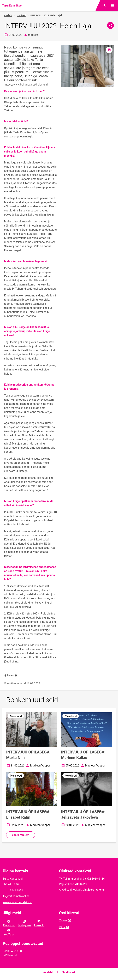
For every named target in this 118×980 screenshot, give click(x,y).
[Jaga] (110, 25)
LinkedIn (39, 923)
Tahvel (63, 920)
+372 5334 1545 (13, 890)
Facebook (9, 923)
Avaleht (8, 15)
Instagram (25, 923)
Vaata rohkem (21, 835)
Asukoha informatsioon (17, 902)
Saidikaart (69, 972)
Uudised (21, 15)
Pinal (62, 927)
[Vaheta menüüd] (112, 5)
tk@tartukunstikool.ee (16, 896)
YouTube (9, 932)
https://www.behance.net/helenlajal (26, 85)
